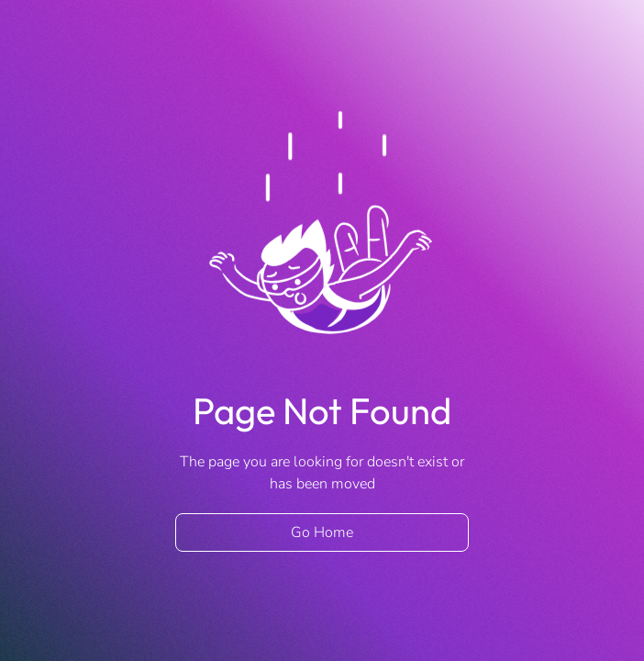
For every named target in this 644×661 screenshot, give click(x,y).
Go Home (322, 532)
